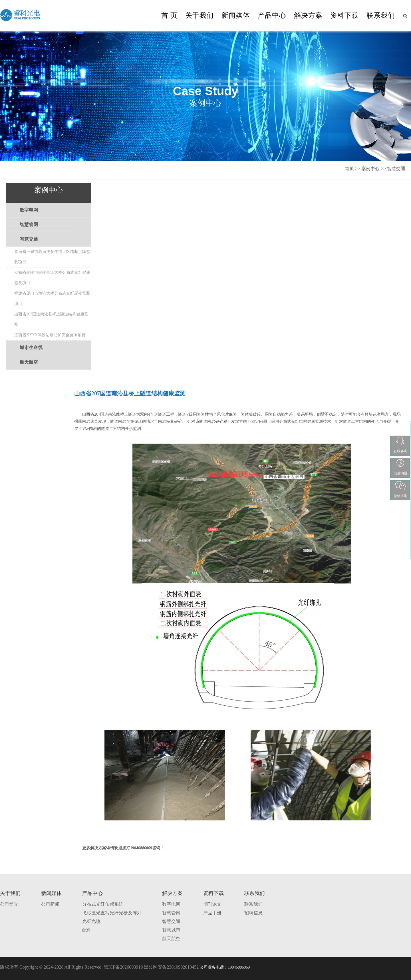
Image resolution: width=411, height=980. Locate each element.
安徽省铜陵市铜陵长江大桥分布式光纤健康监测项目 (52, 278)
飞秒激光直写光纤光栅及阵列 (112, 913)
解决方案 (308, 15)
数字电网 (29, 210)
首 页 (169, 15)
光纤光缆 (91, 921)
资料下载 (344, 15)
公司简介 (9, 904)
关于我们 (200, 15)
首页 (349, 169)
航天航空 (29, 362)
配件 (87, 930)
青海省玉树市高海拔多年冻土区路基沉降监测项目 (52, 257)
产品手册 (212, 913)
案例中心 (370, 169)
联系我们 (381, 15)
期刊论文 (212, 904)
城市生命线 (31, 348)
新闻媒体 (236, 15)
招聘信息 (253, 913)
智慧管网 (29, 225)
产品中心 (272, 15)
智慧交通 (396, 169)
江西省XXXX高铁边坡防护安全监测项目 (50, 335)
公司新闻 (50, 904)
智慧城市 (171, 930)
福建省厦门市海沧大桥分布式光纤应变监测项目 (52, 298)
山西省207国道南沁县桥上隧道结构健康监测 (51, 319)
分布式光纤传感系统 (103, 904)
